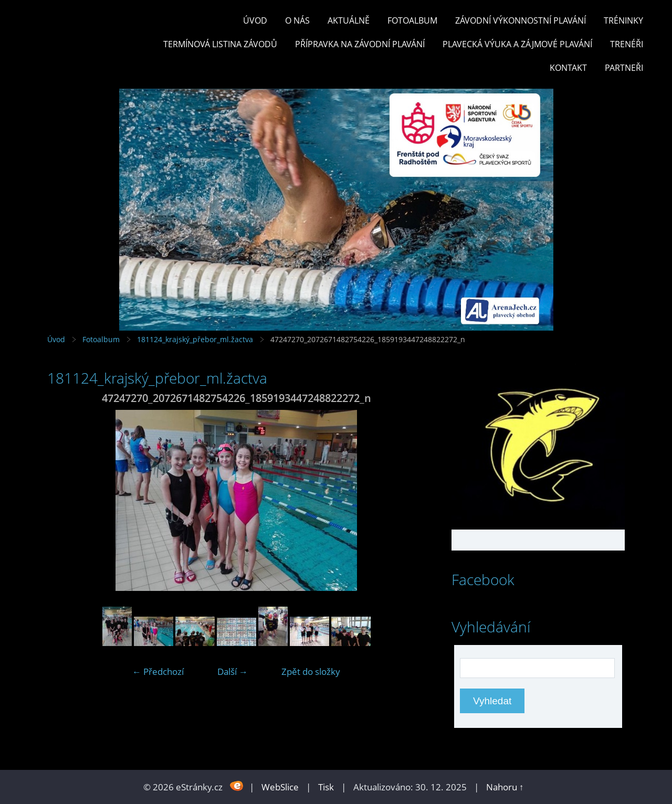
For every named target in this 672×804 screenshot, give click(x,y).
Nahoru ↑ (505, 787)
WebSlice (280, 787)
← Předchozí (158, 671)
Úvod (255, 20)
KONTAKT (568, 68)
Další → (233, 671)
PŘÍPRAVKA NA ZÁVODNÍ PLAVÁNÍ (360, 44)
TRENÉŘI (627, 44)
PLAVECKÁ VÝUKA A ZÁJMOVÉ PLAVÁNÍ (517, 44)
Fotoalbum (412, 20)
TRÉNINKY (623, 20)
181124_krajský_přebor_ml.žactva (195, 339)
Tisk (326, 787)
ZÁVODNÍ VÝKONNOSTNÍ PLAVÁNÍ (521, 20)
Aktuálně (349, 20)
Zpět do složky (311, 671)
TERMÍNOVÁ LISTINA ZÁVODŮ (220, 44)
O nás (297, 20)
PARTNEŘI (624, 68)
